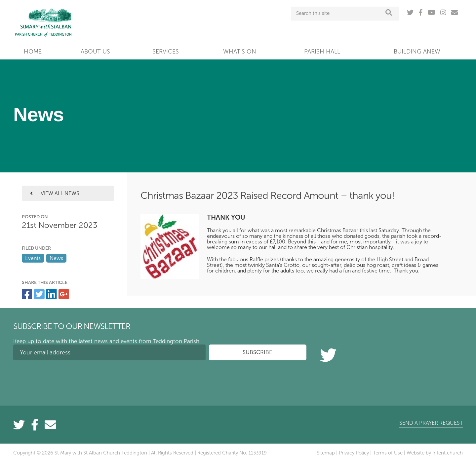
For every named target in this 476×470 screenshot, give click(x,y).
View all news (55, 193)
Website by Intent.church (435, 453)
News (56, 258)
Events (33, 258)
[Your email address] (109, 352)
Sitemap (326, 453)
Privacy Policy (354, 453)
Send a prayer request (431, 423)
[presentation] (63, 378)
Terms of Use (388, 453)
